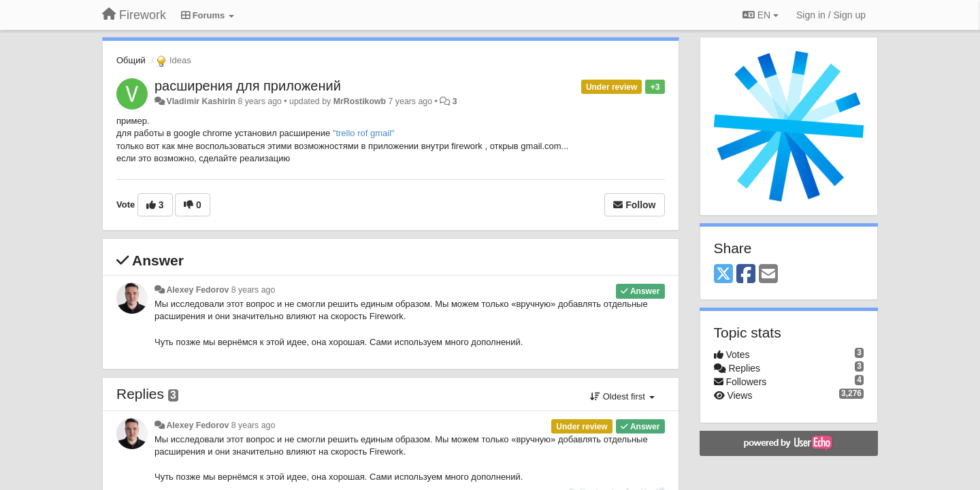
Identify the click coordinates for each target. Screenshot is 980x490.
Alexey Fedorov (197, 290)
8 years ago (254, 290)
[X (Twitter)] (723, 275)
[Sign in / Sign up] (831, 15)
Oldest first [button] (622, 396)
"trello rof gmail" (364, 133)
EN (761, 15)
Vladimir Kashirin (201, 101)
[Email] (768, 275)
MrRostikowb (360, 101)
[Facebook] (746, 275)
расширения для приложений (248, 86)
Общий (131, 60)
